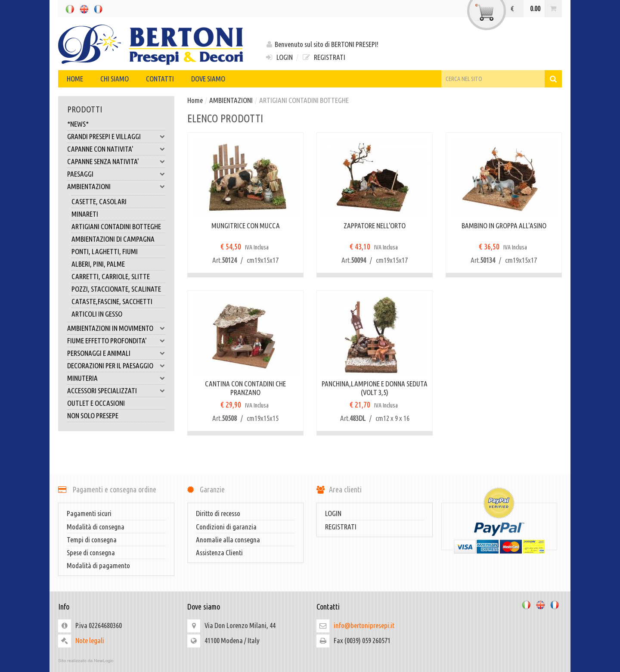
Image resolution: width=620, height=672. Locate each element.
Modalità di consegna (96, 527)
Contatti (160, 79)
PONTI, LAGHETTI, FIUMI (105, 251)
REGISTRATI (323, 57)
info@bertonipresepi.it (364, 625)
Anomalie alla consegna (228, 540)
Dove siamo (208, 79)
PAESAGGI (116, 174)
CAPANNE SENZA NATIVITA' (116, 162)
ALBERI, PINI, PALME (98, 264)
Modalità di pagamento (98, 565)
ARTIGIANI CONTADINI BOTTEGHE (116, 226)
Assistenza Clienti (219, 552)
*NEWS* (78, 124)
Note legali (90, 640)
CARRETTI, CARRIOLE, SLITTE (111, 276)
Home (75, 79)
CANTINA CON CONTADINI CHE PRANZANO (245, 388)
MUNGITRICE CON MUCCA (246, 226)
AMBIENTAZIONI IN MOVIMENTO (116, 328)
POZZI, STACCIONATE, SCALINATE (116, 289)
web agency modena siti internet (310, 661)
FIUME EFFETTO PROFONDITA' (116, 341)
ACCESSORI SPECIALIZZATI (116, 391)
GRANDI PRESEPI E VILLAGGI (116, 137)
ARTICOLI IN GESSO (97, 314)
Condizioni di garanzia (226, 527)
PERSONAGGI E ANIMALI (116, 353)
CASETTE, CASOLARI (99, 201)
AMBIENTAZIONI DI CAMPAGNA (113, 239)
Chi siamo (115, 79)
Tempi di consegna (92, 540)
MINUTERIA (116, 378)
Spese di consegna (91, 552)
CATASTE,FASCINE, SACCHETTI (112, 301)
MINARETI (85, 214)
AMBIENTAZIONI (116, 187)
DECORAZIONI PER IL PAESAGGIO (116, 366)
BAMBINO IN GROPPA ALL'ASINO (504, 226)
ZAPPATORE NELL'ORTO (375, 226)
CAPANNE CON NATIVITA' (116, 149)
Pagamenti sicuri (89, 513)
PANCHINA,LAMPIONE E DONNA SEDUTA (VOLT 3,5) (375, 388)
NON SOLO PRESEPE (93, 415)
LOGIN (279, 57)
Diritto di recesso (218, 513)
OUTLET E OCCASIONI (96, 403)
